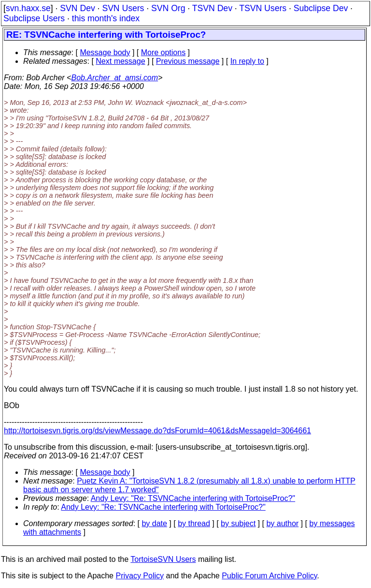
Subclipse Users (34, 18)
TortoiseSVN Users (163, 559)
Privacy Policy (140, 576)
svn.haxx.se (28, 8)
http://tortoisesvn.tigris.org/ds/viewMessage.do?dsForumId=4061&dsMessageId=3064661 (157, 431)
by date (154, 523)
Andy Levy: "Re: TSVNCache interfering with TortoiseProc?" (193, 498)
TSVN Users (263, 8)
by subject (238, 523)
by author (282, 523)
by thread (194, 523)
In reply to (247, 61)
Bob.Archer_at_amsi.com (114, 78)
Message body (105, 52)
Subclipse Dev (321, 8)
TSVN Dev (212, 8)
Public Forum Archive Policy (269, 576)
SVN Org (168, 8)
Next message (120, 61)
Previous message (188, 61)
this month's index (106, 18)
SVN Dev (77, 8)
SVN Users (123, 8)
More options (164, 52)
